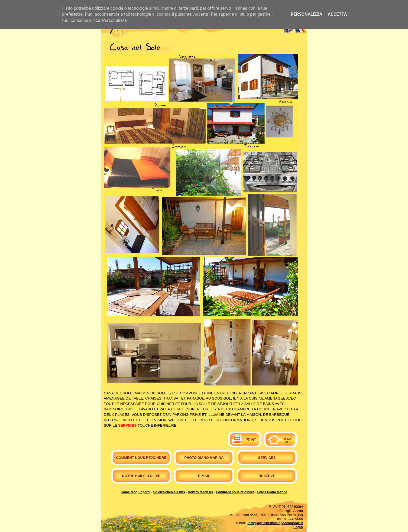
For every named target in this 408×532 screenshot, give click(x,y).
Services (267, 458)
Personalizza (307, 14)
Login (298, 527)
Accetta (337, 14)
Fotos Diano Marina (272, 492)
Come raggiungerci (135, 492)
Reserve (267, 476)
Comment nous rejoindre (141, 458)
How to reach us (200, 492)
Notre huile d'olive (141, 476)
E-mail (204, 476)
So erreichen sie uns (169, 492)
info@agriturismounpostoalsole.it (275, 523)
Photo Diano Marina (204, 458)
